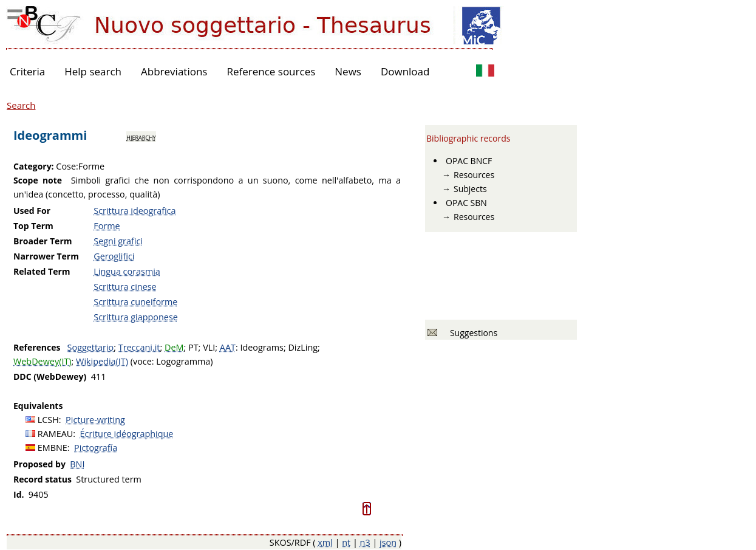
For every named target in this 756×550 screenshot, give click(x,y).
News (348, 71)
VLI (209, 347)
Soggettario (91, 347)
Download (405, 71)
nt (346, 542)
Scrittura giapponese (136, 317)
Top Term (33, 226)
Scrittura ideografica (135, 211)
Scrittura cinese (125, 287)
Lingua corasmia (127, 271)
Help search (93, 71)
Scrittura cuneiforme (135, 302)
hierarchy (141, 137)
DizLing (303, 347)
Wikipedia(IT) (102, 361)
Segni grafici (118, 241)
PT (193, 347)
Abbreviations (174, 71)
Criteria (27, 71)
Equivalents (38, 406)
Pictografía (96, 448)
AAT (228, 347)
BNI (77, 464)
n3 (365, 542)
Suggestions (472, 333)
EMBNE (53, 448)
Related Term (42, 271)
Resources (474, 175)
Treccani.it (139, 347)
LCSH (48, 420)
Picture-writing (95, 420)
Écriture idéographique (127, 434)
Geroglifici (114, 256)
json (388, 542)
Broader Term (43, 241)
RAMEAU (56, 434)
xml (325, 542)
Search (21, 105)
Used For (32, 211)
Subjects (470, 189)
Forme (107, 226)
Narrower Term (46, 256)
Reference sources (271, 71)
